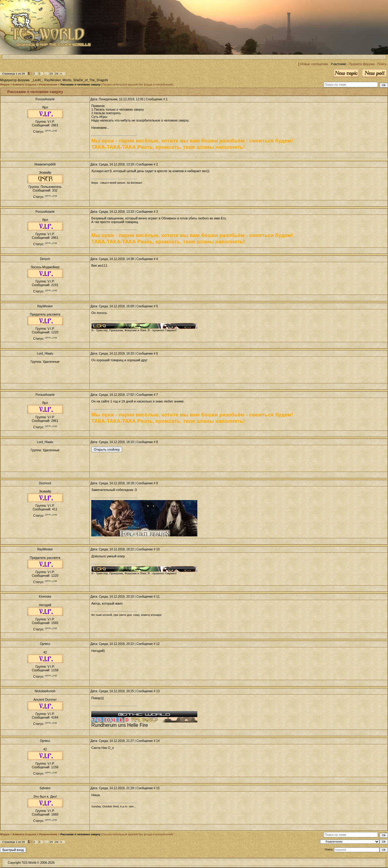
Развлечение (48, 85)
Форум (5, 85)
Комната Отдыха (24, 85)
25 (51, 74)
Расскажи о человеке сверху (80, 85)
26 (57, 74)
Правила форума (361, 64)
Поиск (382, 64)
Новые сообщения (314, 64)
